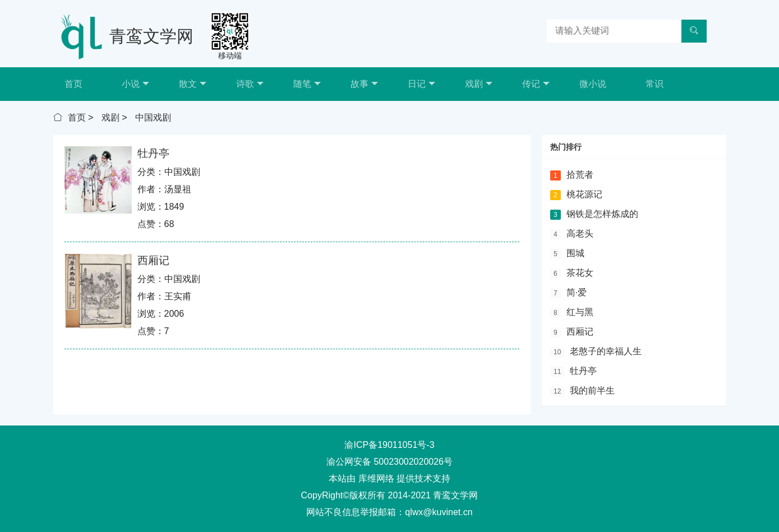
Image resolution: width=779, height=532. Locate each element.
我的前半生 (592, 390)
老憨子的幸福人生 (606, 351)
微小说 (593, 84)
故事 (364, 84)
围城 (575, 253)
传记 (536, 84)
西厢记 (153, 260)
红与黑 (580, 312)
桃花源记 (584, 194)
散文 (193, 84)
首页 (73, 84)
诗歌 (250, 84)
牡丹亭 (153, 153)
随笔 (307, 84)
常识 (654, 84)
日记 (421, 84)
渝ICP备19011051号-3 (389, 445)
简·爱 (577, 292)
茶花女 (580, 273)
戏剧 (479, 84)
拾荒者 (580, 175)
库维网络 (376, 478)
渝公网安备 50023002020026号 (389, 462)
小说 (135, 84)
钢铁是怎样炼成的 (602, 214)
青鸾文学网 (151, 36)
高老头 (580, 233)
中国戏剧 (153, 117)
